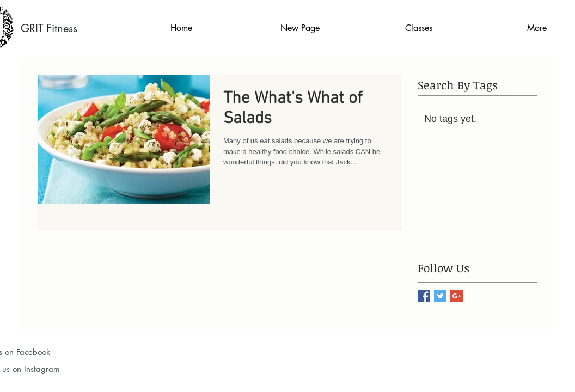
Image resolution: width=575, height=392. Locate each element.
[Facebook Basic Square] (424, 296)
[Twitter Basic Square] (440, 296)
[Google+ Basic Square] (457, 296)
